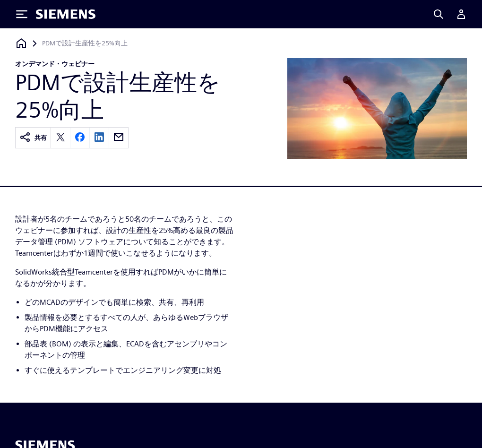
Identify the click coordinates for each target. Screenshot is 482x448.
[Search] (439, 14)
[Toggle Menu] (22, 14)
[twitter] (60, 138)
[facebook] (80, 138)
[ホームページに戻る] (21, 43)
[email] (119, 138)
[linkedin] (99, 138)
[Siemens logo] (66, 14)
